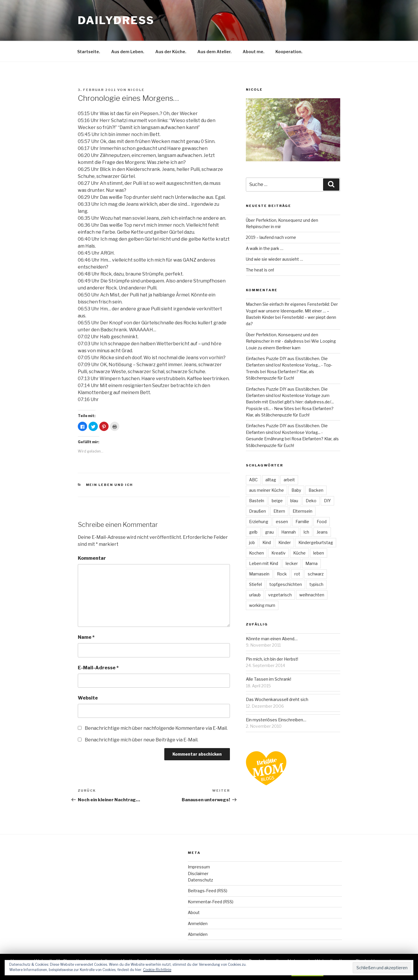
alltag (271, 480)
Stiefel (255, 584)
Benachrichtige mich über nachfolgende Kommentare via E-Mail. (156, 728)
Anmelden (198, 923)
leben (319, 553)
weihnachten (312, 595)
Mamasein (259, 574)
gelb (253, 532)
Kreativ (279, 553)
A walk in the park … (265, 248)
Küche (299, 553)
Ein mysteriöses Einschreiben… (276, 720)
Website (88, 698)
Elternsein (302, 511)
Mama (311, 563)
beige (277, 501)
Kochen (256, 553)
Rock (282, 574)
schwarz (316, 574)
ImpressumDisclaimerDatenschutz (200, 873)
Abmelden (198, 934)
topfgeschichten (286, 584)
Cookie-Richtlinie (157, 970)
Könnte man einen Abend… (272, 639)
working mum (262, 605)
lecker (292, 563)
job (252, 542)
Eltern (279, 511)
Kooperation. (289, 52)
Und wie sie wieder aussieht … (274, 259)
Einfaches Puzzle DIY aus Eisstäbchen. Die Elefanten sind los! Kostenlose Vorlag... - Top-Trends (289, 365)
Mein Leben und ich (110, 485)
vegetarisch (280, 595)
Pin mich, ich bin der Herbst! (272, 659)
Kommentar (92, 558)
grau (269, 532)
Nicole (136, 90)
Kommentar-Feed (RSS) (211, 902)
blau (294, 501)
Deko (311, 501)
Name (86, 637)
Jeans (322, 532)
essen (282, 522)
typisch (316, 584)
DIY (327, 501)
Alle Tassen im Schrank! (269, 679)
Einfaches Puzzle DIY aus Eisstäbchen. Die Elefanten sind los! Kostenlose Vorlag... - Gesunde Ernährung (287, 432)
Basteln (257, 501)
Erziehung (259, 522)
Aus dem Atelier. (215, 52)
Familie (302, 522)
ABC (253, 480)
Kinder (285, 542)
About (194, 912)
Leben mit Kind (264, 563)
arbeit (289, 480)
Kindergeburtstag (316, 542)
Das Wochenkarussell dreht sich (277, 699)
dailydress (116, 20)
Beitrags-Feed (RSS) (208, 891)
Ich (306, 532)
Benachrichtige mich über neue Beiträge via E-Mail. (142, 740)
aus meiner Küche (266, 490)
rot (297, 574)
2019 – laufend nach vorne (271, 237)
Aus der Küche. (171, 52)
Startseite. (89, 52)
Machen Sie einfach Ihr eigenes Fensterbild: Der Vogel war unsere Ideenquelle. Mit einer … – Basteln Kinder (292, 311)
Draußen (257, 511)
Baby (296, 490)
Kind (267, 542)
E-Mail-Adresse (98, 668)
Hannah (289, 532)
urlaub (255, 595)
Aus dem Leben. (128, 52)
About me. (254, 52)
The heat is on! (260, 270)
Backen (316, 490)
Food (322, 522)
